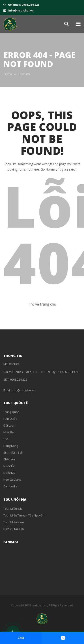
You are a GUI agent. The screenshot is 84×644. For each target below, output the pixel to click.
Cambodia (10, 486)
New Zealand (12, 480)
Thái (6, 439)
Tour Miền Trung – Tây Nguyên (24, 515)
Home (8, 74)
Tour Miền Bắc (13, 509)
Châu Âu (9, 459)
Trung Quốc (11, 412)
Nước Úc (9, 466)
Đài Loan (9, 425)
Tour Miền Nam (14, 522)
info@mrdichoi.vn (18, 10)
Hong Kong (11, 446)
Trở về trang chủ (42, 304)
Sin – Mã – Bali (13, 452)
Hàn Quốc (10, 419)
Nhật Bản (9, 432)
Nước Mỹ (9, 473)
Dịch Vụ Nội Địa (14, 529)
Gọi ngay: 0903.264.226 (21, 5)
